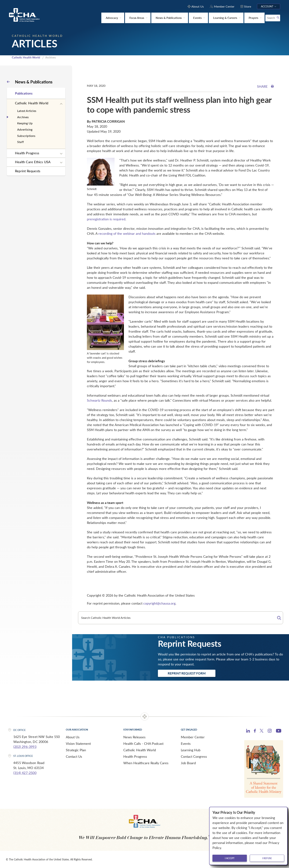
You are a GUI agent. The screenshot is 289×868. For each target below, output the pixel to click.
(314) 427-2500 (25, 773)
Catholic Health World (26, 57)
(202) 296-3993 (25, 747)
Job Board (188, 763)
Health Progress (27, 153)
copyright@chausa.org (159, 603)
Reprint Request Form (187, 673)
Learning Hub (191, 750)
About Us (73, 737)
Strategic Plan (76, 750)
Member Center (193, 737)
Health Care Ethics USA (33, 162)
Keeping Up (25, 123)
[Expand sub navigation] (61, 104)
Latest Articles (27, 111)
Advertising (25, 129)
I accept (230, 858)
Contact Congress (194, 756)
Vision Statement (78, 743)
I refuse (267, 858)
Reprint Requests (28, 171)
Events (186, 743)
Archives (23, 117)
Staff (21, 142)
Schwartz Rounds (99, 400)
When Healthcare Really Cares (146, 763)
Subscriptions (26, 136)
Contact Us (74, 756)
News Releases (134, 737)
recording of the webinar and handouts (127, 233)
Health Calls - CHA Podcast (143, 743)
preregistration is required (106, 219)
